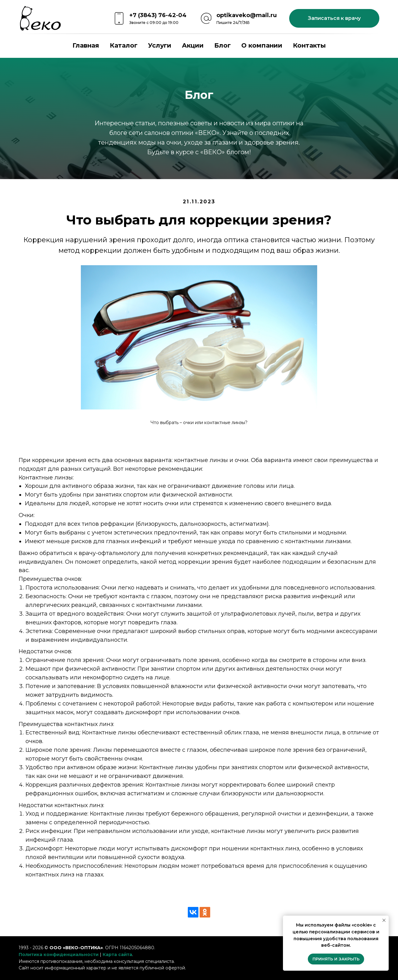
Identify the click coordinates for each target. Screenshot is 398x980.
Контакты (309, 45)
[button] (334, 18)
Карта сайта (117, 955)
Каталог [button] (124, 45)
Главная (86, 45)
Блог (222, 45)
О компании (262, 45)
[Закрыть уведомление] (384, 920)
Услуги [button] (160, 45)
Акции (193, 45)
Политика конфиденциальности (59, 955)
